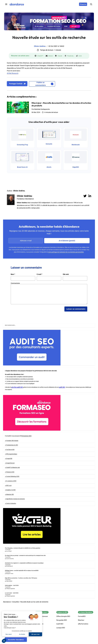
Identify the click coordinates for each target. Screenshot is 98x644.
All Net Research (13, 73)
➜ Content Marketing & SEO (12, 476)
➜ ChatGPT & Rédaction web (12, 467)
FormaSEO (82, 616)
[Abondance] (17, 4)
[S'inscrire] (83, 4)
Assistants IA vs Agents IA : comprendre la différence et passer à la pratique (24, 563)
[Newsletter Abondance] (16, 640)
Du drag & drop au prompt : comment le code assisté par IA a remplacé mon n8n (25, 556)
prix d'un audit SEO (17, 387)
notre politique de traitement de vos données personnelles (66, 252)
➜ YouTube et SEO (10, 450)
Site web (66, 274)
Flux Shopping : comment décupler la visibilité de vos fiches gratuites (23, 548)
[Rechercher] (91, 4)
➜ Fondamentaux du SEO (11, 445)
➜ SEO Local (8, 486)
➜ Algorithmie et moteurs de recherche (15, 499)
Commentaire (15, 283)
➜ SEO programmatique (11, 454)
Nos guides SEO (62, 620)
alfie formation (83, 624)
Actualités (16, 602)
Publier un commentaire (44, 84)
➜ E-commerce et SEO (11, 481)
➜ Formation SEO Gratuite (12, 441)
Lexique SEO (61, 628)
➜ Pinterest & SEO (10, 472)
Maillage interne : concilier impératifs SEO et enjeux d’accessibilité (22, 571)
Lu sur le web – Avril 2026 (12, 593)
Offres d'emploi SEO (63, 616)
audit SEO (62, 387)
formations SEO (27, 436)
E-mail (39, 274)
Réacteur (81, 620)
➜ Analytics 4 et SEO (10, 490)
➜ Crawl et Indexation (11, 503)
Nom (13, 274)
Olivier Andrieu (24, 196)
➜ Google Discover (10, 463)
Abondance (7, 602)
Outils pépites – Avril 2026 (12, 585)
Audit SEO (60, 624)
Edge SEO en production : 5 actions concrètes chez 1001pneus (21, 578)
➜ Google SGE (9, 459)
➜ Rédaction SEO (9, 494)
